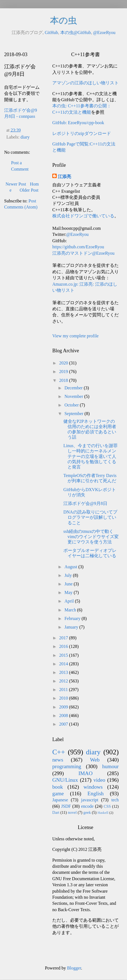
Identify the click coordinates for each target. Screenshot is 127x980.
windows (93, 787)
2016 (64, 646)
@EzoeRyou (104, 32)
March (71, 610)
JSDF (66, 806)
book (58, 787)
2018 (64, 380)
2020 (64, 363)
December (74, 388)
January (72, 627)
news (58, 760)
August (71, 567)
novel (72, 812)
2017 (64, 638)
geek (87, 812)
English (96, 793)
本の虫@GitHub (76, 32)
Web (95, 760)
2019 (64, 372)
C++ (59, 752)
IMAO (85, 773)
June (69, 584)
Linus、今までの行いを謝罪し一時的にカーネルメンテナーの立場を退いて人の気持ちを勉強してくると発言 (90, 456)
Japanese (60, 800)
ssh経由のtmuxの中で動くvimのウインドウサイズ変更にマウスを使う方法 (91, 537)
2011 (64, 690)
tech (115, 800)
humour (110, 766)
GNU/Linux (65, 780)
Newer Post (16, 184)
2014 (64, 664)
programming (67, 766)
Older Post (29, 190)
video (99, 780)
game (58, 793)
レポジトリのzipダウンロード (82, 133)
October (72, 405)
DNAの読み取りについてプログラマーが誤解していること (90, 517)
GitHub (51, 32)
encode (87, 806)
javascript (90, 800)
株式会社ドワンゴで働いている (83, 216)
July (69, 575)
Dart (56, 812)
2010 (64, 698)
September (74, 414)
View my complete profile (75, 336)
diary (25, 137)
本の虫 (63, 20)
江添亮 (64, 177)
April (70, 601)
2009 (64, 707)
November (74, 396)
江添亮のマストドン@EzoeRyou (83, 253)
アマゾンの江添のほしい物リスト (85, 83)
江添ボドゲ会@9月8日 (85, 503)
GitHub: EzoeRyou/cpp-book (78, 123)
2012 (64, 681)
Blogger (74, 968)
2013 (64, 672)
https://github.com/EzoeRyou (78, 247)
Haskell (103, 813)
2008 (64, 716)
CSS (107, 806)
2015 (64, 655)
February (73, 618)
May (69, 592)
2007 (64, 724)
